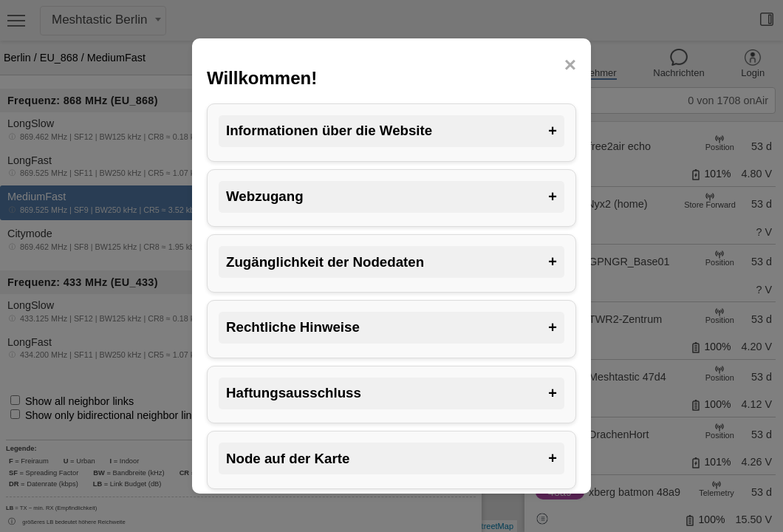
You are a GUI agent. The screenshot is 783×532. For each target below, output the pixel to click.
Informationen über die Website (391, 131)
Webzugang (391, 197)
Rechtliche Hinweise (391, 328)
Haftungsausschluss (391, 393)
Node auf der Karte (391, 458)
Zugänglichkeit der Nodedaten (391, 262)
